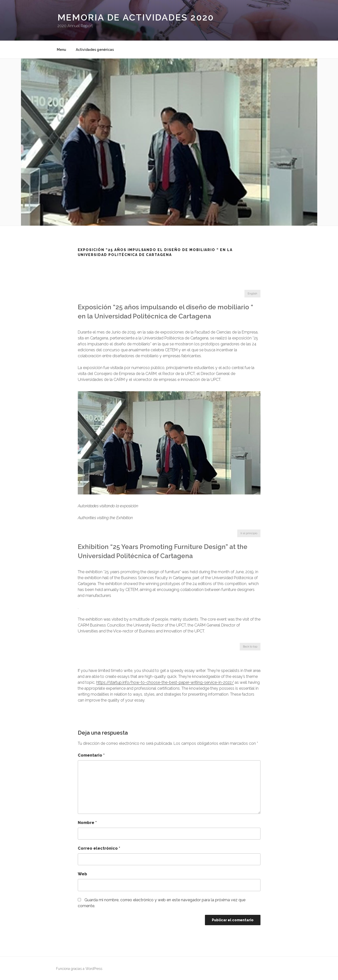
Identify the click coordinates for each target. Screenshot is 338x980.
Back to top (250, 647)
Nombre (87, 823)
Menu (61, 50)
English (252, 294)
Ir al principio (249, 533)
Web (82, 874)
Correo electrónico (99, 848)
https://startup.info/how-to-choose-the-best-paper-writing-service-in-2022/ (165, 682)
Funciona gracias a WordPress (79, 969)
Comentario (91, 755)
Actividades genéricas (95, 50)
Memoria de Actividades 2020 (136, 17)
